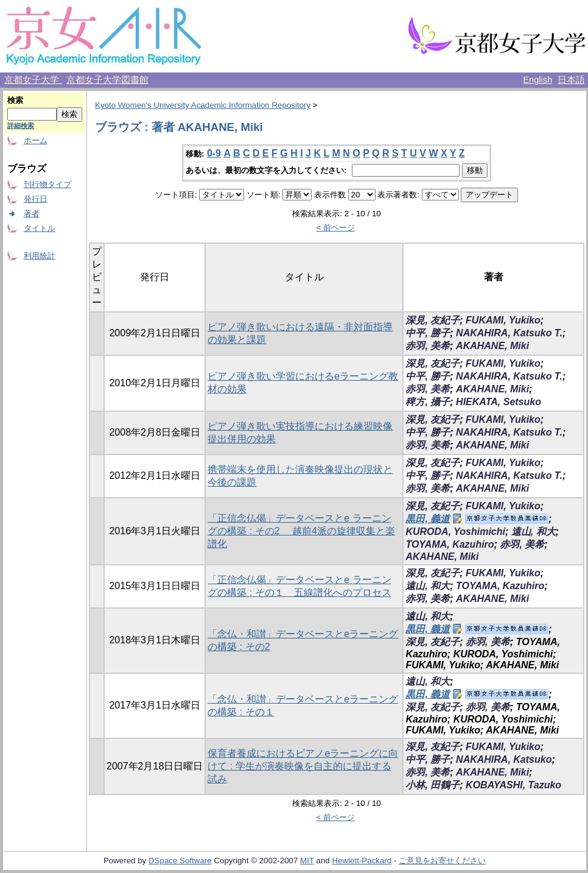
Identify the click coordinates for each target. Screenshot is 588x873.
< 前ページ (335, 228)
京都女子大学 (33, 80)
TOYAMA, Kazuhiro (450, 544)
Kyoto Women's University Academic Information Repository (203, 105)
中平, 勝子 (428, 333)
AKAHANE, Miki (492, 346)
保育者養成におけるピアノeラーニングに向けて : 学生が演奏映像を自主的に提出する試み (303, 766)
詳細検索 (21, 125)
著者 (32, 214)
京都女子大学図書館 (107, 80)
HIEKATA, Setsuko (499, 402)
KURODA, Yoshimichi (455, 532)
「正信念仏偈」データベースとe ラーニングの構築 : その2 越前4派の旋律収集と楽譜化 (301, 531)
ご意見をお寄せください (442, 861)
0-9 (214, 153)
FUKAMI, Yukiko (503, 320)
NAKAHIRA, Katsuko (504, 759)
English (537, 80)
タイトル (40, 228)
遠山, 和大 (534, 532)
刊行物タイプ (47, 184)
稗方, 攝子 (428, 402)
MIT (307, 861)
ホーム (36, 140)
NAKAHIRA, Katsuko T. (509, 333)
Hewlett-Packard (362, 861)
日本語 (571, 80)
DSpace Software (180, 861)
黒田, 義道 (428, 519)
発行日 (36, 199)
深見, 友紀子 (432, 320)
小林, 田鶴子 (432, 785)
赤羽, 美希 (428, 346)
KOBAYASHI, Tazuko (513, 785)
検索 (15, 100)
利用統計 (40, 256)
